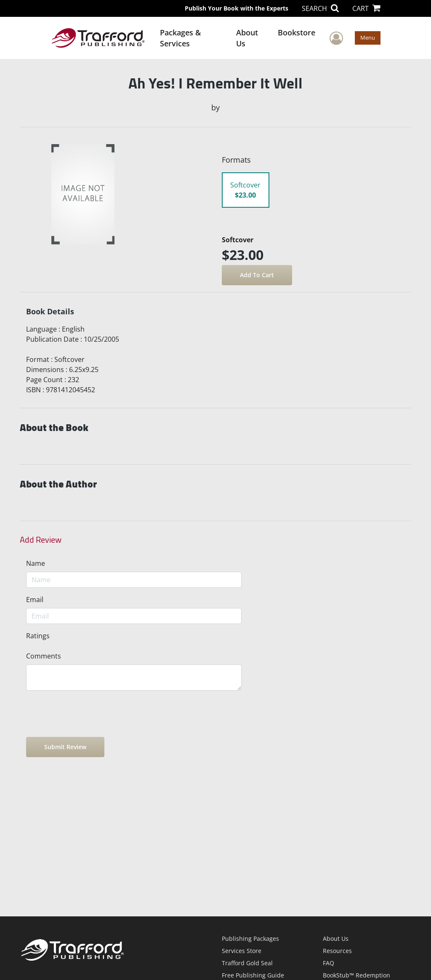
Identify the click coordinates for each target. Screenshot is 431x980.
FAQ (329, 963)
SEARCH (320, 8)
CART (366, 8)
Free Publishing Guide (253, 975)
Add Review (41, 540)
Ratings (38, 636)
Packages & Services (180, 38)
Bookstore (297, 32)
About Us (247, 38)
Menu (368, 37)
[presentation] (90, 714)
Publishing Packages (250, 938)
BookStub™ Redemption (357, 975)
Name (36, 563)
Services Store (242, 951)
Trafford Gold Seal (247, 963)
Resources (337, 951)
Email (35, 600)
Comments (44, 656)
